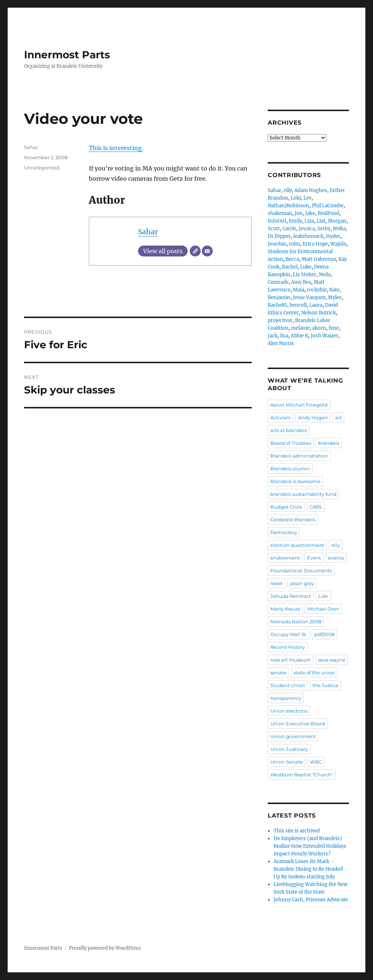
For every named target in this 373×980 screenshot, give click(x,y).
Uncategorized (42, 168)
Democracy (284, 532)
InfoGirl (277, 221)
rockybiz (317, 290)
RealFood (328, 213)
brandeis (329, 443)
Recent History (288, 647)
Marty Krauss (285, 609)
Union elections (289, 711)
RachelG (277, 305)
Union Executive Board (298, 724)
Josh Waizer (325, 336)
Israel (276, 583)
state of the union (314, 673)
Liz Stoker (305, 275)
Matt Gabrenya (319, 259)
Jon (299, 213)
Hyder (333, 236)
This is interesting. (116, 148)
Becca (292, 259)
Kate (334, 290)
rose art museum (290, 660)
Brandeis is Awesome (295, 481)
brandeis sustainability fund (303, 494)
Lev (307, 198)
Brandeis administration (299, 456)
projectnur (280, 320)
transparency (286, 698)
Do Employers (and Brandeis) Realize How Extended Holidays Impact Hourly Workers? (310, 846)
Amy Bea (301, 282)
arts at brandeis (288, 430)
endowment (285, 558)
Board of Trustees (291, 443)
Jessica (307, 229)
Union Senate (286, 762)
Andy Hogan (313, 418)
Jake (310, 213)
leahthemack (308, 236)
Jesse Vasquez (309, 297)
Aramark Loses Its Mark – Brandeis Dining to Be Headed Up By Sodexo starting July (308, 869)
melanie (300, 328)
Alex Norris (281, 343)
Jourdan (277, 244)
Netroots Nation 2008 (296, 622)
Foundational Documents (301, 571)
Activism (280, 418)
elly (288, 190)
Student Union (288, 685)
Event (314, 558)
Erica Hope (315, 244)
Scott (274, 229)
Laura (316, 305)
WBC (316, 762)
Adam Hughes (311, 190)
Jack (273, 336)
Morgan (337, 221)
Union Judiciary (289, 749)
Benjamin (279, 297)
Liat (321, 221)
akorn (319, 328)
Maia (299, 290)
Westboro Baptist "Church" (302, 775)
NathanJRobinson (288, 206)
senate (278, 673)
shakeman (280, 213)
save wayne (332, 660)
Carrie (289, 229)
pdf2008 (324, 634)
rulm (295, 244)
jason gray (302, 583)
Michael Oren (323, 609)
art (338, 418)
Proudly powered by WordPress (105, 948)
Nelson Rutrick (319, 313)
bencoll (298, 305)
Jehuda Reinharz (291, 596)
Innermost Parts (67, 55)
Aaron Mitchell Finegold (299, 405)
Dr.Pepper (279, 236)
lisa (284, 336)
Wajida (338, 244)
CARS (316, 507)
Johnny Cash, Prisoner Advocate (311, 900)
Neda (325, 275)
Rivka (339, 229)
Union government (293, 736)
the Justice (325, 685)
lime (334, 328)
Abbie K (299, 336)
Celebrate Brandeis (293, 520)
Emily (295, 221)
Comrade (278, 282)
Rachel (290, 267)
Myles (335, 297)
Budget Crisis (286, 507)
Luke (306, 267)
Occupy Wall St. (289, 634)
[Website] (195, 251)
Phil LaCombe (328, 206)
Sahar (148, 232)
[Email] (207, 251)
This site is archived (297, 831)
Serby (324, 229)
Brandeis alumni (290, 469)
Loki (296, 198)
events (336, 558)
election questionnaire (297, 545)
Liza (309, 221)
